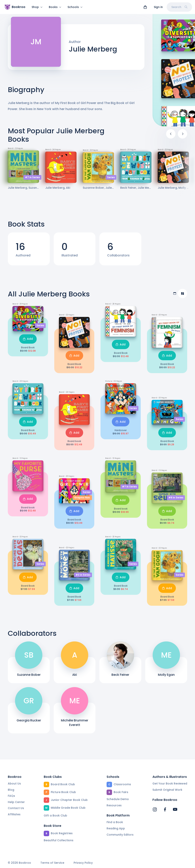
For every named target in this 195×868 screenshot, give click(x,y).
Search (179, 7)
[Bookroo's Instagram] (155, 810)
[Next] (183, 136)
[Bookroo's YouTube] (175, 810)
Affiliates (14, 814)
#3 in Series (83, 577)
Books (55, 7)
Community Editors (120, 835)
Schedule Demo (118, 799)
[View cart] (145, 7)
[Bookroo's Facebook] (165, 810)
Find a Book (115, 822)
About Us (14, 784)
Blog (11, 790)
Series (111, 180)
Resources (114, 805)
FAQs (11, 796)
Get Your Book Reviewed (170, 784)
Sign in (158, 7)
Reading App (116, 828)
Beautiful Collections (59, 840)
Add (28, 341)
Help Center (16, 802)
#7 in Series (32, 180)
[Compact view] (183, 296)
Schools (75, 7)
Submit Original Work (167, 790)
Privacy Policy (83, 863)
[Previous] (171, 136)
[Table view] (175, 296)
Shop (37, 7)
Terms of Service (52, 863)
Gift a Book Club (55, 816)
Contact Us (16, 808)
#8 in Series (176, 500)
